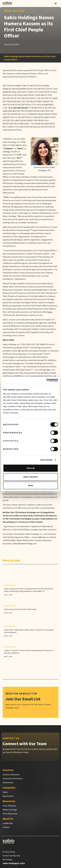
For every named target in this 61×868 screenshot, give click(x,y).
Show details (46, 460)
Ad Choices (8, 860)
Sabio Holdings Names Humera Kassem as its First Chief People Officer (30, 58)
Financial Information (13, 779)
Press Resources (10, 814)
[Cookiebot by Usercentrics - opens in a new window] (46, 380)
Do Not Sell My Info (11, 856)
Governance (8, 783)
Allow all (31, 468)
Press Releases (9, 806)
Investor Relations (11, 775)
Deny (31, 485)
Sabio (5, 792)
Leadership (8, 823)
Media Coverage (10, 810)
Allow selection (31, 477)
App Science (8, 796)
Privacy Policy (9, 852)
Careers (6, 827)
